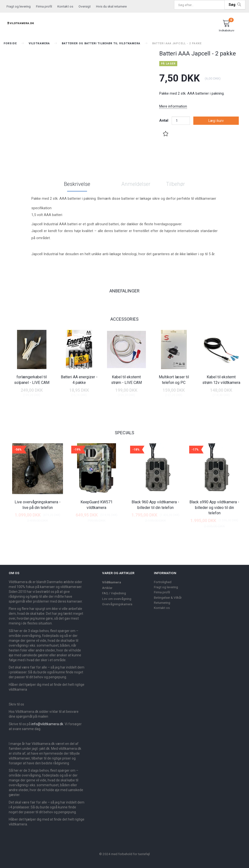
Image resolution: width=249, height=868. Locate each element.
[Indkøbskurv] (226, 27)
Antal (164, 120)
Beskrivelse (77, 184)
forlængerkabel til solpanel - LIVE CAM (32, 380)
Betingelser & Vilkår (168, 597)
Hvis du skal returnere (111, 6)
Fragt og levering (19, 6)
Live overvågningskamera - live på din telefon (38, 505)
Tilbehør (176, 184)
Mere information (173, 106)
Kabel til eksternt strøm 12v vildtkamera (221, 380)
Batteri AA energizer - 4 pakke (79, 380)
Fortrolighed (163, 582)
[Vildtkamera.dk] (21, 22)
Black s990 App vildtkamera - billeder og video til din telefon (214, 508)
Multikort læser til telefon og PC (174, 380)
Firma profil (44, 6)
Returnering (162, 603)
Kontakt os (65, 6)
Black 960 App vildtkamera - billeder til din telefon (155, 505)
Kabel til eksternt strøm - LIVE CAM (126, 380)
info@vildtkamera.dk (47, 724)
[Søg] (235, 5)
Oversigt (85, 6)
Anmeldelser (136, 184)
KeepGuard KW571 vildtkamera (97, 505)
